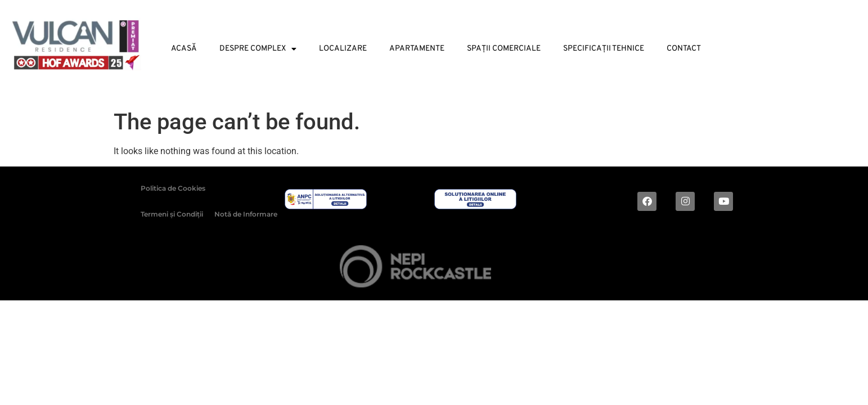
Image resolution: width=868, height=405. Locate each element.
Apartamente (417, 49)
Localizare (343, 49)
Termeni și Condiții (172, 214)
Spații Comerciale (504, 49)
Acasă (184, 49)
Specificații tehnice (604, 49)
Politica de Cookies (173, 188)
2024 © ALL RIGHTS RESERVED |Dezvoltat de (265, 268)
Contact (684, 49)
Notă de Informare (246, 214)
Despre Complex (258, 49)
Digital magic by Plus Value (664, 268)
